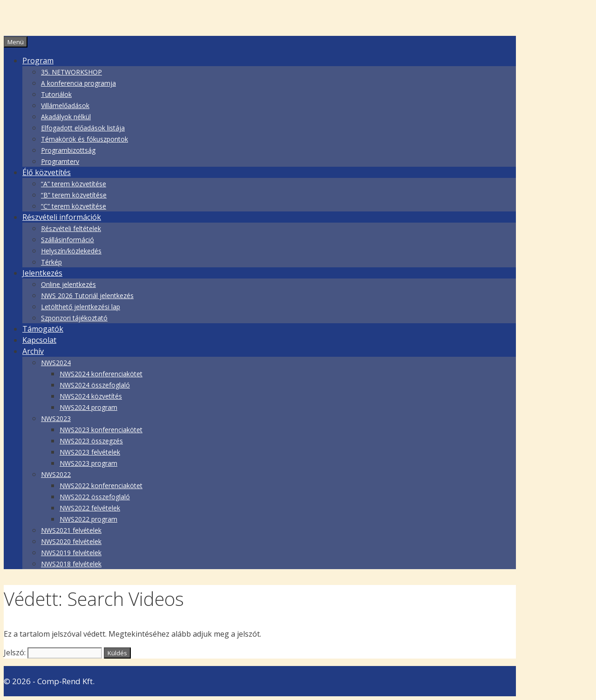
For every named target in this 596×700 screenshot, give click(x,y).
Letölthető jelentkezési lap (81, 307)
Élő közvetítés (47, 172)
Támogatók (43, 329)
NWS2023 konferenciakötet (101, 430)
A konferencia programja (78, 83)
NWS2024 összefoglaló (95, 385)
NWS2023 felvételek (90, 452)
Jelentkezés (42, 273)
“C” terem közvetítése (74, 206)
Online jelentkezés (68, 284)
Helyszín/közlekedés (71, 251)
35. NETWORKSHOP (71, 72)
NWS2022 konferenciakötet (101, 486)
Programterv (60, 161)
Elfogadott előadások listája (83, 128)
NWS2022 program (88, 519)
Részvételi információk (62, 217)
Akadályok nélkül (66, 117)
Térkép (51, 262)
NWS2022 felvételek (90, 508)
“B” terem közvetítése (74, 195)
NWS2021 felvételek (71, 530)
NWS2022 (56, 474)
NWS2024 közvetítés (91, 396)
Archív (33, 351)
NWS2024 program (88, 407)
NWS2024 (56, 363)
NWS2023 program (88, 463)
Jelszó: (53, 652)
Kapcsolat (39, 340)
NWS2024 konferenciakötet (101, 374)
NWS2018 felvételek (71, 564)
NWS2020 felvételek (71, 541)
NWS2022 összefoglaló (95, 497)
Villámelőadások (65, 105)
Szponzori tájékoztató (74, 318)
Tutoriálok (56, 94)
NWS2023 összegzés (91, 441)
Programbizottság (68, 150)
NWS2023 (56, 418)
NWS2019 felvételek (71, 553)
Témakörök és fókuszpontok (85, 139)
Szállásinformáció (68, 240)
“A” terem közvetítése (74, 184)
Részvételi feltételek (71, 228)
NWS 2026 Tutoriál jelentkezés (87, 296)
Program (38, 61)
